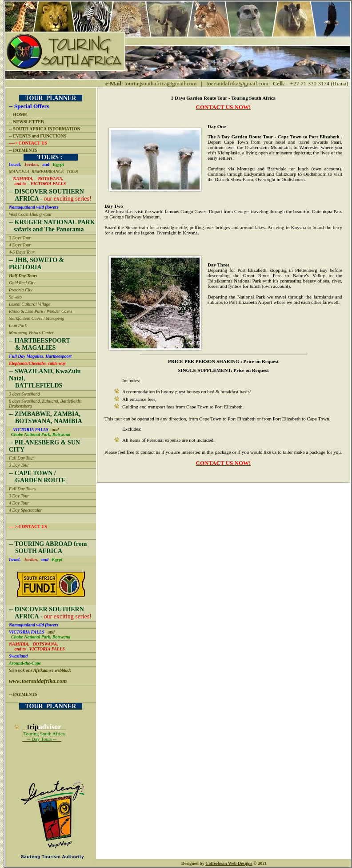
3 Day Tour (19, 465)
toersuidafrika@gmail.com (238, 83)
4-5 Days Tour (22, 252)
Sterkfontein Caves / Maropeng (36, 318)
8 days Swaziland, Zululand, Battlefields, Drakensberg (45, 404)
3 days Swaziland (24, 394)
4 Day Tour (19, 503)
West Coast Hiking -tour (30, 214)
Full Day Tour (22, 458)
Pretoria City (21, 290)
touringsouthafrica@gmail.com (161, 83)
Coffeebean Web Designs (229, 863)
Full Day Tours (22, 489)
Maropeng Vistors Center (31, 333)
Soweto (15, 297)
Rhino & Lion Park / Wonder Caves (40, 311)
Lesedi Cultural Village (30, 304)
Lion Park (18, 325)
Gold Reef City (22, 283)
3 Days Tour (20, 238)
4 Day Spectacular (25, 510)
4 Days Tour (20, 245)
